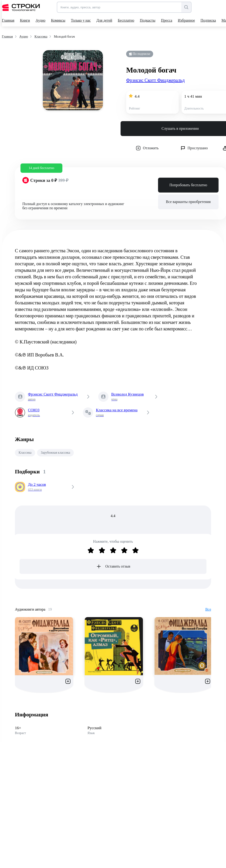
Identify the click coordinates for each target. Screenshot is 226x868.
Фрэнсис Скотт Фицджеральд (155, 80)
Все (208, 609)
